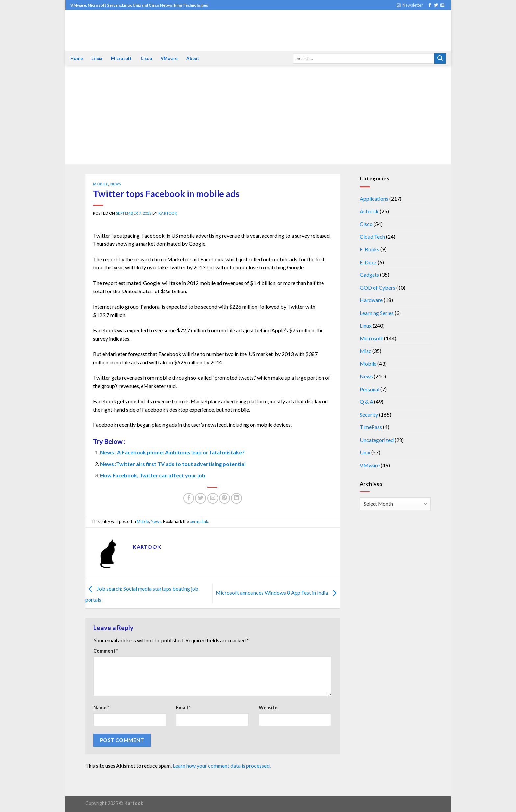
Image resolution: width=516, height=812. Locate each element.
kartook (168, 213)
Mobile (101, 184)
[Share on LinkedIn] (236, 498)
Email (183, 708)
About (193, 58)
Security (369, 414)
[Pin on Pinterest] (225, 498)
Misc (365, 351)
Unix (365, 452)
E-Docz (368, 262)
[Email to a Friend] (213, 498)
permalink (199, 521)
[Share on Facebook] (189, 498)
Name (101, 708)
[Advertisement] (258, 115)
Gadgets (369, 275)
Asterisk (369, 211)
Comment (106, 651)
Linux (97, 58)
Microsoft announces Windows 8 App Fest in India (278, 593)
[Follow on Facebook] (430, 5)
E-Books (370, 249)
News (116, 184)
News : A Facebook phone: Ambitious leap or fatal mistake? (172, 452)
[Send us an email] (442, 5)
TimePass (371, 427)
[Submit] (440, 59)
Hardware (371, 300)
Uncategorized (377, 440)
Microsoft (121, 58)
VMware (169, 58)
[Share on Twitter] (201, 498)
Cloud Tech (372, 236)
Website (268, 708)
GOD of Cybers (377, 287)
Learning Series (377, 313)
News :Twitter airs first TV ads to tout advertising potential (173, 464)
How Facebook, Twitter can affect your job (153, 475)
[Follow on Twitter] (436, 5)
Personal (370, 389)
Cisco (146, 58)
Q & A (366, 402)
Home (77, 58)
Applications (374, 199)
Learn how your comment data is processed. (222, 765)
